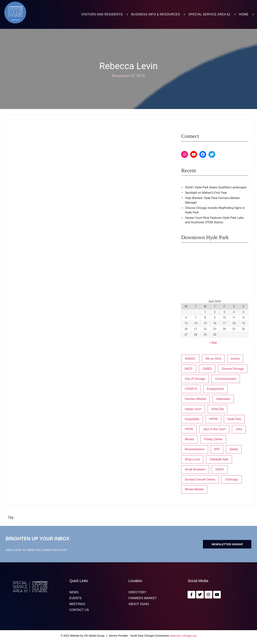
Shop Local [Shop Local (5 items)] (192, 459)
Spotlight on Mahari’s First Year (206, 193)
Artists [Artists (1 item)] (235, 359)
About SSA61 (139, 604)
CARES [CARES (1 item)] (207, 369)
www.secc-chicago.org (183, 636)
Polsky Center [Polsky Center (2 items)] (213, 439)
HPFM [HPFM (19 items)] (213, 419)
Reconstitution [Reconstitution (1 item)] (195, 449)
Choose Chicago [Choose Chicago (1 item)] (233, 369)
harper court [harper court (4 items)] (193, 409)
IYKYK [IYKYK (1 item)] (189, 429)
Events (75, 598)
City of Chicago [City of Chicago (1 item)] (195, 379)
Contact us (79, 610)
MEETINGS (77, 604)
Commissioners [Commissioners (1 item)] (226, 379)
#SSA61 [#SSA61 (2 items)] (190, 359)
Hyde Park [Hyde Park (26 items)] (234, 419)
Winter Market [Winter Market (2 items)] (194, 489)
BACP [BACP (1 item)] (189, 369)
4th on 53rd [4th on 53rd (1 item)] (213, 359)
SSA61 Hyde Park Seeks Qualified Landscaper (216, 187)
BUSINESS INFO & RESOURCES (156, 14)
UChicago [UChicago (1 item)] (232, 479)
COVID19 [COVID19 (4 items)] (191, 389)
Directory (138, 592)
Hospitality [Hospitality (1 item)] (192, 419)
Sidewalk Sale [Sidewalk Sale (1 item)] (219, 459)
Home (244, 14)
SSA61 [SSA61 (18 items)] (220, 469)
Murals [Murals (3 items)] (189, 439)
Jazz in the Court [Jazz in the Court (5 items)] (214, 429)
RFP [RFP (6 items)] (217, 449)
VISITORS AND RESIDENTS (102, 14)
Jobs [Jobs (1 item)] (239, 429)
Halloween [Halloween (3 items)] (223, 399)
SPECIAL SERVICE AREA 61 (209, 14)
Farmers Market (143, 598)
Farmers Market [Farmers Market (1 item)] (195, 399)
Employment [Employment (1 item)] (215, 389)
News (74, 592)
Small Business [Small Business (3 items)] (195, 469)
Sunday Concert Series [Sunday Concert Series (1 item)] (200, 479)
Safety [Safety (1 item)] (234, 449)
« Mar (213, 343)
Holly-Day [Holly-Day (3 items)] (217, 409)
